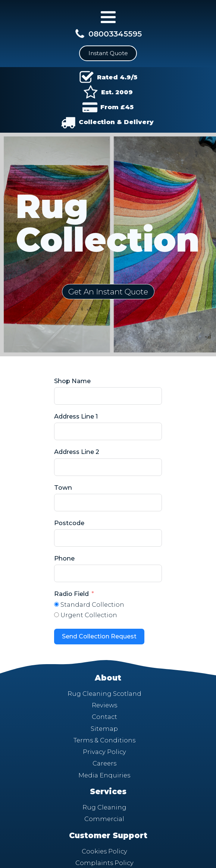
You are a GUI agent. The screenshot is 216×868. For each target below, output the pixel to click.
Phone (64, 558)
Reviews (104, 705)
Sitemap (104, 729)
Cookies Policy (104, 851)
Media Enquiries (104, 775)
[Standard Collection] (57, 604)
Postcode (69, 523)
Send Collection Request (99, 636)
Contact (104, 717)
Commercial (104, 819)
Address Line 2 (77, 452)
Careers (104, 763)
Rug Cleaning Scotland (104, 694)
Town (63, 487)
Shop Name (72, 381)
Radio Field (71, 594)
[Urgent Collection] (57, 615)
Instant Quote (108, 53)
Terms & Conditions (104, 740)
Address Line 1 (76, 416)
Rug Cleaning (104, 807)
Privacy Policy (104, 752)
